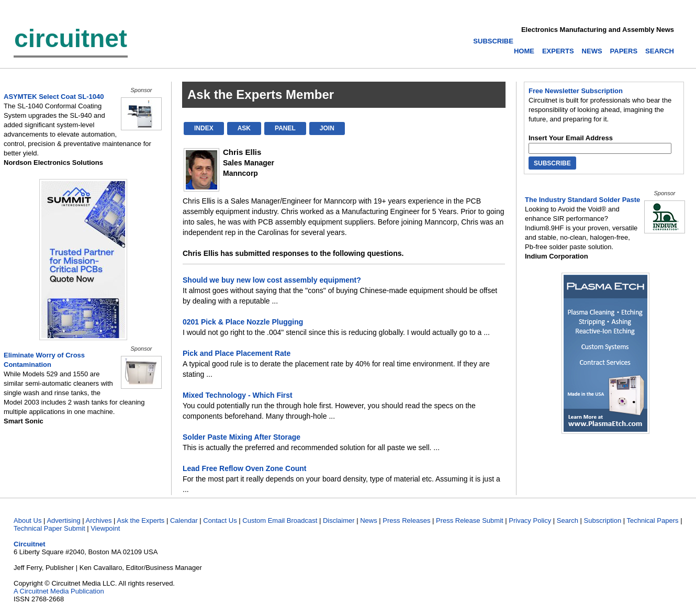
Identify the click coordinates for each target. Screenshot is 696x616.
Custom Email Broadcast (280, 520)
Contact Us (220, 520)
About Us (27, 520)
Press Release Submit (470, 520)
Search (568, 520)
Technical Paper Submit (49, 528)
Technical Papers (653, 520)
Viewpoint (105, 528)
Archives (99, 520)
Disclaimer (339, 520)
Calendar (184, 520)
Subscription (603, 520)
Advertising (63, 520)
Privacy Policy (530, 520)
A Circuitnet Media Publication (59, 591)
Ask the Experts (141, 520)
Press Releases (406, 520)
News (369, 520)
